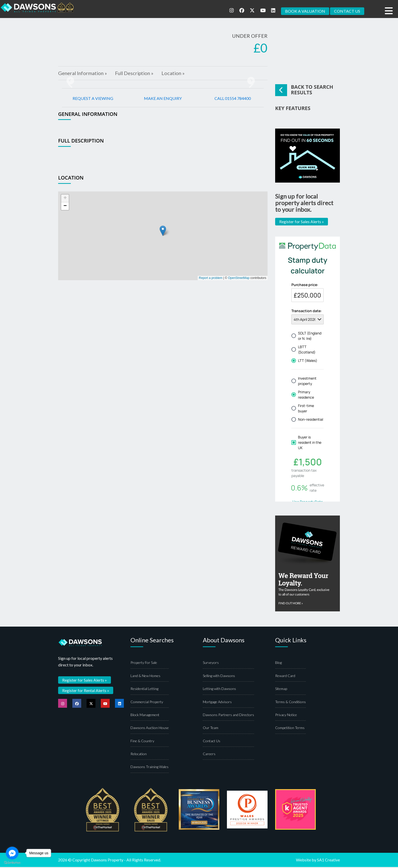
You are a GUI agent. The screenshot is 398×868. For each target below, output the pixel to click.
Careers (209, 755)
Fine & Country (142, 742)
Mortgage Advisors (217, 703)
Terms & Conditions (291, 703)
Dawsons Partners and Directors (228, 716)
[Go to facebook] (12, 853)
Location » (176, 74)
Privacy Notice (286, 716)
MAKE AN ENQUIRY (163, 99)
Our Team (211, 729)
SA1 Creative (328, 861)
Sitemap (281, 690)
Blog (278, 664)
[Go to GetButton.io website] (12, 863)
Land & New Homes (145, 677)
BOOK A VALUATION (305, 11)
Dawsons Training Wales (150, 768)
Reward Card (285, 677)
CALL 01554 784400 (233, 99)
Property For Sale (144, 664)
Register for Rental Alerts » (86, 691)
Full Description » (136, 74)
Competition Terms (290, 729)
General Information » (83, 74)
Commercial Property (147, 703)
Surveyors (211, 664)
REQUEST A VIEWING (93, 99)
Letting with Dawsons (219, 690)
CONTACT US (347, 11)
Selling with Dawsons (219, 677)
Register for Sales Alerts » (302, 222)
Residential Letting (144, 690)
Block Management (145, 716)
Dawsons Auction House (150, 729)
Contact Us (212, 742)
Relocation (139, 755)
